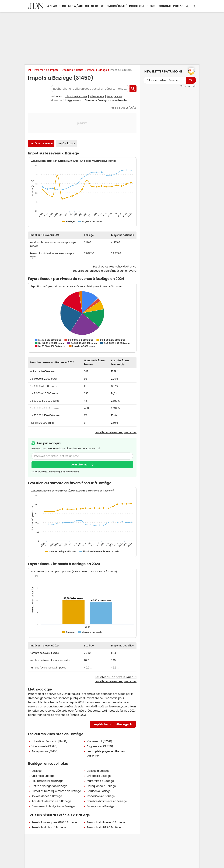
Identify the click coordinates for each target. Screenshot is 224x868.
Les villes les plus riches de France (115, 266)
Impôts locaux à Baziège (113, 724)
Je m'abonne (79, 465)
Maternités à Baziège (100, 781)
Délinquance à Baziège (101, 786)
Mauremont (57, 100)
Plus (178, 6)
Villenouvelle (97, 96)
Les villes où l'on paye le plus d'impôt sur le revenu (105, 271)
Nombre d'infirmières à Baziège (107, 801)
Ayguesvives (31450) (100, 746)
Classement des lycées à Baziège (53, 806)
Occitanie (67, 70)
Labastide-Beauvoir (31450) (49, 741)
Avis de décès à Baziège (47, 796)
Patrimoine (41, 70)
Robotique (137, 6)
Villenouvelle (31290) (45, 746)
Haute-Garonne (85, 70)
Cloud (151, 6)
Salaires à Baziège (43, 776)
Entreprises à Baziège (101, 806)
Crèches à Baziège (99, 776)
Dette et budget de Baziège (49, 786)
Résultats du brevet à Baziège (106, 822)
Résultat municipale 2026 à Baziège (54, 822)
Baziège (102, 70)
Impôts (54, 70)
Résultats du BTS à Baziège (104, 827)
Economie (164, 6)
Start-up (98, 6)
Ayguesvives (74, 100)
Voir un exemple (188, 86)
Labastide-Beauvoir (76, 96)
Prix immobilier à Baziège (47, 781)
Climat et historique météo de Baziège (56, 791)
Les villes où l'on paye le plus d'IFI (116, 677)
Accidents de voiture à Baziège (51, 801)
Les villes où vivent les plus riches (116, 432)
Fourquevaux (115, 96)
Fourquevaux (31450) (45, 751)
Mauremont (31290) (99, 741)
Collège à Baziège (98, 771)
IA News (52, 6)
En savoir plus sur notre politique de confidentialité (55, 472)
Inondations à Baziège (101, 796)
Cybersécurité (117, 6)
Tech (62, 6)
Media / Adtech (78, 6)
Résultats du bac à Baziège (49, 827)
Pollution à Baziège (99, 791)
